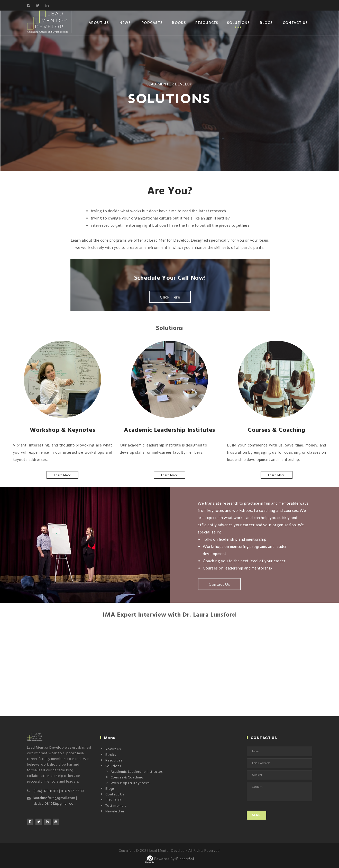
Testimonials (116, 806)
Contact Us (295, 23)
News (125, 23)
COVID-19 (113, 800)
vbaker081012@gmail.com (55, 804)
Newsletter (115, 812)
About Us (99, 23)
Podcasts (152, 23)
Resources (207, 23)
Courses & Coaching (127, 778)
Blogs (266, 23)
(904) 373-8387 (46, 791)
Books (179, 23)
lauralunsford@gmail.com (55, 798)
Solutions (239, 23)
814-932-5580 (72, 791)
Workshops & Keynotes (130, 783)
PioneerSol (185, 859)
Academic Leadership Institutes (137, 772)
